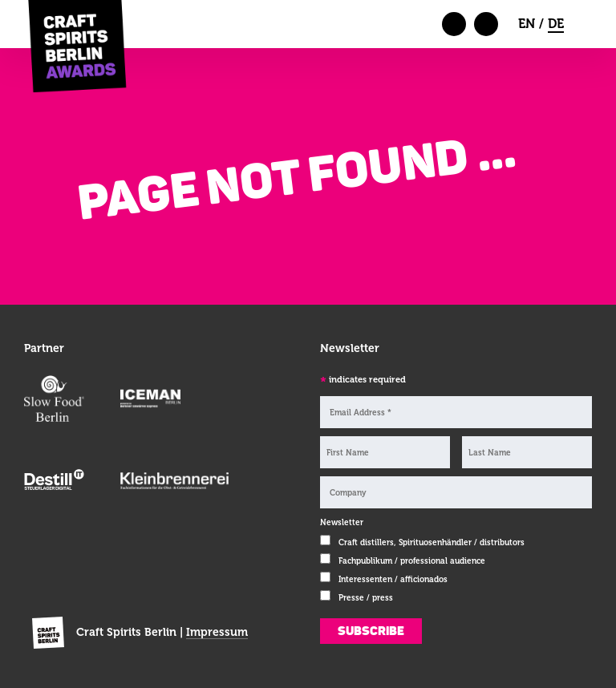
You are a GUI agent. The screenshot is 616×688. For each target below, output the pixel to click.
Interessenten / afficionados (393, 579)
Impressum (217, 632)
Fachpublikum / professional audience (412, 561)
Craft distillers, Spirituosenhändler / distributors (432, 542)
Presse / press (366, 598)
